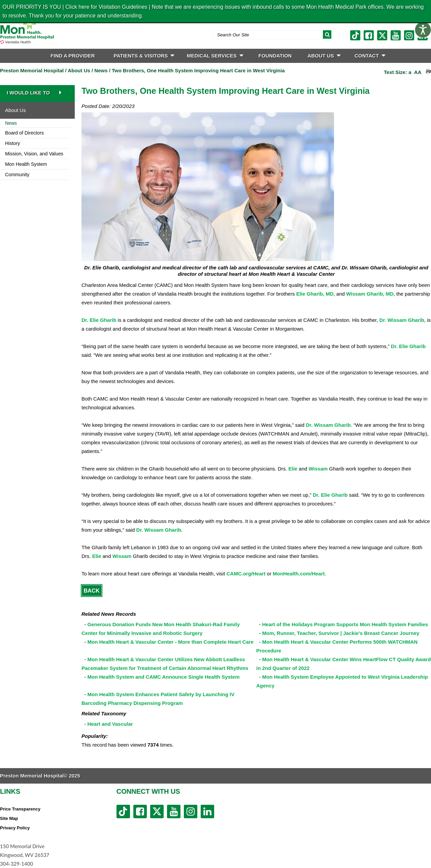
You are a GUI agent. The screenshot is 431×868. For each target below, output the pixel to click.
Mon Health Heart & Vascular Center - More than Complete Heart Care (171, 642)
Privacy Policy (15, 828)
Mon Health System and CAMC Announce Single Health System (164, 677)
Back (92, 591)
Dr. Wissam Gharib (402, 320)
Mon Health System (26, 164)
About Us (79, 70)
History (12, 143)
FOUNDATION (275, 56)
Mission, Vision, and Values (34, 154)
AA (418, 72)
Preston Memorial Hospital (32, 70)
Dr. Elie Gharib (99, 320)
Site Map (9, 818)
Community (17, 175)
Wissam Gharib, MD (370, 294)
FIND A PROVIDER (73, 56)
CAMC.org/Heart (246, 574)
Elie (293, 469)
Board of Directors (24, 133)
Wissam (318, 469)
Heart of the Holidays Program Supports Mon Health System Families (345, 624)
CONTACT (370, 56)
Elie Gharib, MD (315, 294)
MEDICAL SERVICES (215, 56)
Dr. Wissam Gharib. (159, 530)
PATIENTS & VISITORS (144, 56)
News (101, 70)
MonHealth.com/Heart (299, 574)
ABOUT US (324, 56)
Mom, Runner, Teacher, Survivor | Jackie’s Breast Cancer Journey (341, 633)
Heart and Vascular (110, 724)
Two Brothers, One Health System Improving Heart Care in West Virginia (198, 70)
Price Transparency (20, 809)
